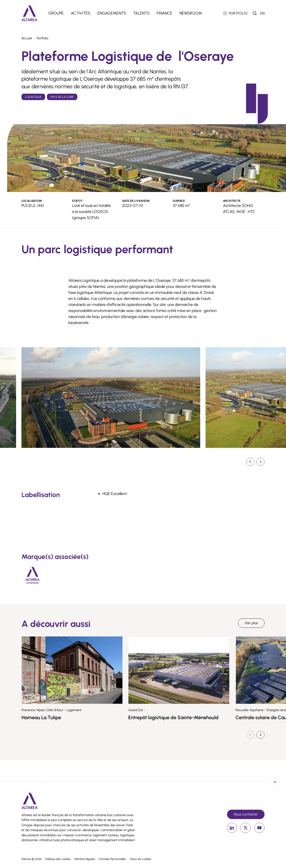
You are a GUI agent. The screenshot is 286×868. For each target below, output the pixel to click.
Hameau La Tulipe (65, 717)
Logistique (33, 97)
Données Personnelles (112, 859)
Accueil (27, 38)
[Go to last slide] (250, 462)
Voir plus (251, 623)
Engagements (112, 13)
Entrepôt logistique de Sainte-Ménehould (203, 717)
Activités (81, 13)
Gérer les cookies (140, 859)
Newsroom (191, 13)
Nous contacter (246, 814)
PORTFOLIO (235, 13)
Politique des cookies (58, 859)
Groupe (56, 13)
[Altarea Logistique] (33, 575)
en (262, 13)
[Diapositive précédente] (250, 735)
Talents (141, 13)
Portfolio (42, 38)
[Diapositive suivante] (261, 462)
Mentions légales (85, 859)
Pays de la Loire (62, 97)
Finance (164, 13)
